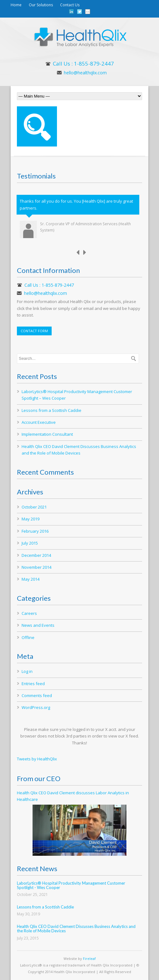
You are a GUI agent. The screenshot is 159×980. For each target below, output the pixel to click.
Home (16, 5)
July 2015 (30, 543)
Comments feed (37, 695)
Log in (27, 671)
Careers (29, 613)
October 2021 (34, 507)
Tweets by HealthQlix (37, 759)
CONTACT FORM (34, 331)
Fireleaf (89, 959)
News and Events (38, 625)
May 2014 (31, 579)
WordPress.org (36, 707)
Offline (28, 637)
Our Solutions (41, 5)
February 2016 (35, 531)
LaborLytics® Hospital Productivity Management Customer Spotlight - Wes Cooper (71, 885)
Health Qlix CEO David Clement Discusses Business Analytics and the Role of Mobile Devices (76, 929)
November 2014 (36, 567)
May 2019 (31, 519)
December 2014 (36, 555)
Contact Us (70, 5)
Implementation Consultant (47, 434)
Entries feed (33, 684)
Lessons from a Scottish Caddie (51, 410)
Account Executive (39, 422)
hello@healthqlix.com (85, 73)
